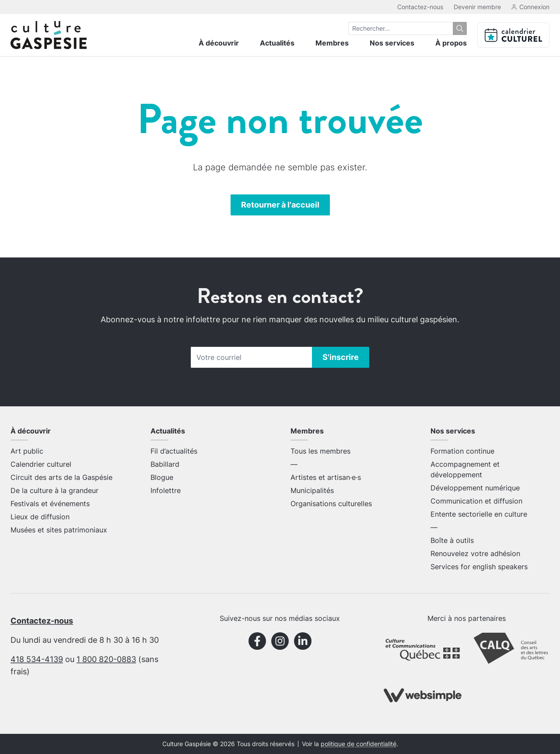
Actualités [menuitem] (277, 43)
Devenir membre (477, 7)
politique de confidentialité (359, 744)
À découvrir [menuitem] (219, 43)
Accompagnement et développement (465, 469)
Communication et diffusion (476, 501)
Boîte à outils (452, 540)
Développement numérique (475, 488)
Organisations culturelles (331, 504)
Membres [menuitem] (332, 43)
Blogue (162, 477)
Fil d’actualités (174, 451)
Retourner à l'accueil (280, 205)
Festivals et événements (50, 504)
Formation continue (462, 451)
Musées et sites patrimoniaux (59, 530)
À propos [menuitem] (451, 43)
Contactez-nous (420, 7)
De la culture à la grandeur (54, 490)
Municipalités (312, 490)
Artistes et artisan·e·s (326, 477)
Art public (27, 451)
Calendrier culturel (41, 464)
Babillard (165, 464)
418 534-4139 (37, 659)
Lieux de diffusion (40, 517)
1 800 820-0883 (106, 659)
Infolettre (166, 490)
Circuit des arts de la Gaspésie (61, 477)
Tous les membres (320, 451)
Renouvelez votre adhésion (475, 553)
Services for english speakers (479, 567)
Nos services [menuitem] (392, 43)
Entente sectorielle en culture (479, 514)
